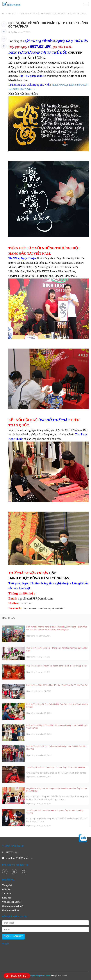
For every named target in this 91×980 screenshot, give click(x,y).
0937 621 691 (12, 852)
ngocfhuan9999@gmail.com (19, 858)
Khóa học (7, 898)
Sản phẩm (7, 894)
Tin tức (12, 14)
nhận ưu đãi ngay (13, 936)
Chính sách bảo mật (12, 902)
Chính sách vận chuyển (13, 906)
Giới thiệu (7, 889)
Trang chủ (7, 885)
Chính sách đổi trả (11, 910)
